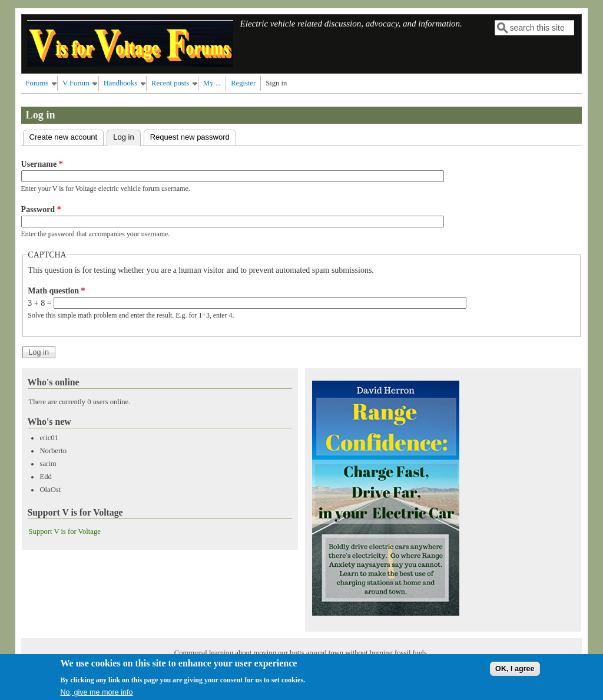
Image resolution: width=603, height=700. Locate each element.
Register (243, 83)
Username (42, 164)
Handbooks (120, 83)
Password (41, 209)
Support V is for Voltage (65, 531)
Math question (56, 291)
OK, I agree (515, 672)
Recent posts (170, 83)
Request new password (190, 137)
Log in (127, 136)
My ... (212, 83)
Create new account (64, 137)
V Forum (76, 83)
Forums (37, 83)
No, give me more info (96, 695)
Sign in (276, 83)
